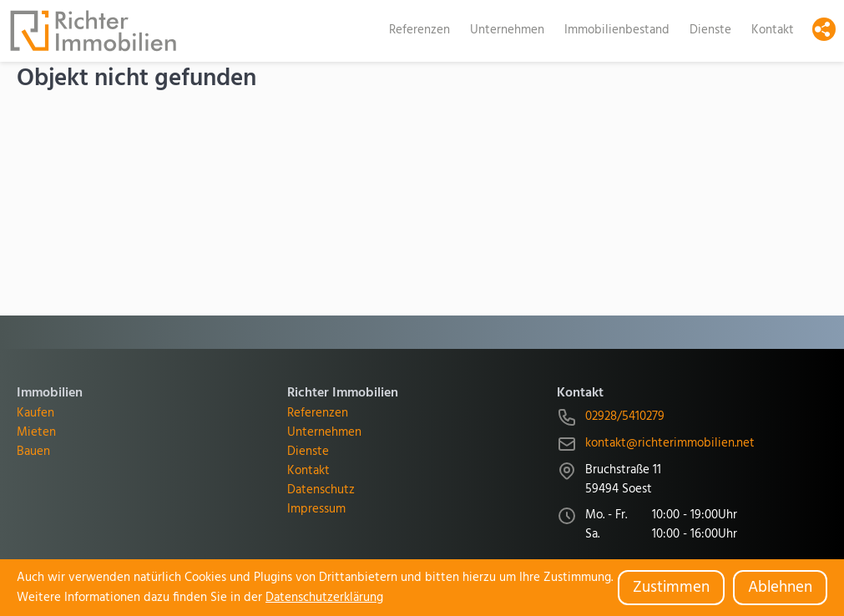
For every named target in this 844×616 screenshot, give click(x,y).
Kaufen (35, 414)
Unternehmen (507, 30)
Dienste (710, 30)
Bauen (33, 452)
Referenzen (419, 30)
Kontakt (773, 30)
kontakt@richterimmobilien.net (670, 444)
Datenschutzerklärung (324, 598)
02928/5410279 (625, 417)
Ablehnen (780, 588)
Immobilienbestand (617, 30)
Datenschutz (321, 490)
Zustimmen (671, 588)
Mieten (36, 433)
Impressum (316, 510)
